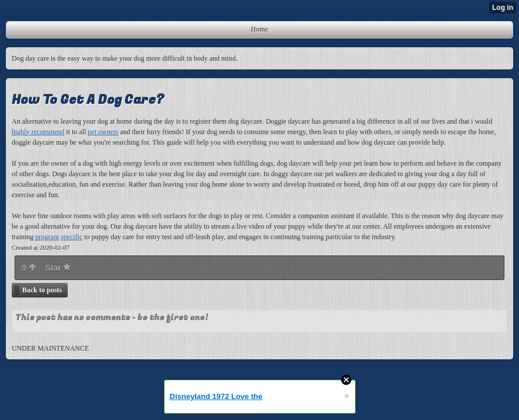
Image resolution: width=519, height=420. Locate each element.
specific (72, 237)
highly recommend (38, 132)
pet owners (103, 132)
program (47, 237)
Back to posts (42, 290)
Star (58, 268)
